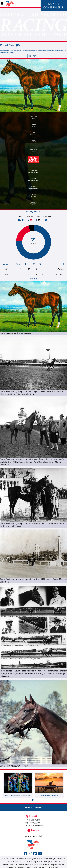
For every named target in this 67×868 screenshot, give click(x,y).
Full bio (34, 56)
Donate (54, 4)
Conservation (54, 7)
